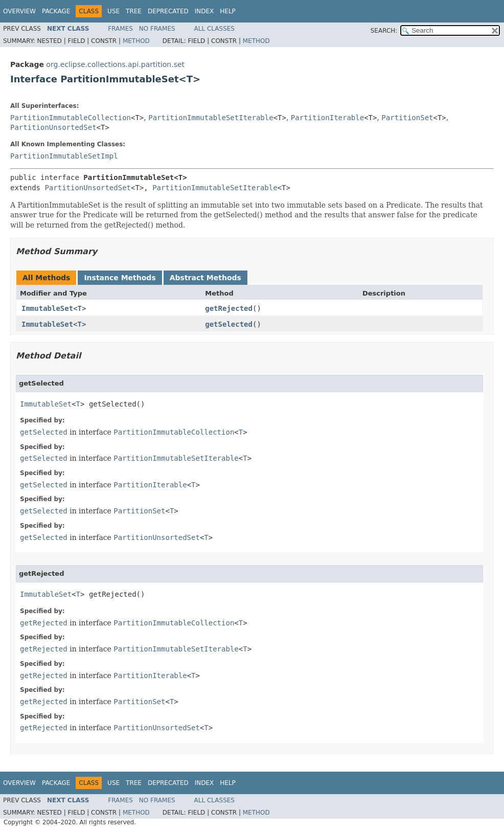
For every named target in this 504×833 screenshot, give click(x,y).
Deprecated (168, 11)
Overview (19, 11)
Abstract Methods (205, 278)
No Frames (157, 29)
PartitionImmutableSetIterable (211, 118)
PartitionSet (407, 118)
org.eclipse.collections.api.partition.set (115, 64)
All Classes (214, 29)
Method (136, 41)
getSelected (229, 324)
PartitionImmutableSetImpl (64, 156)
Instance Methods (120, 278)
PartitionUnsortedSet (53, 127)
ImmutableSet (47, 308)
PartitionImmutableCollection (71, 118)
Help (228, 11)
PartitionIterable (327, 118)
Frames (120, 29)
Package (56, 11)
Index (204, 11)
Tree (134, 11)
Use (113, 11)
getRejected (229, 308)
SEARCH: (384, 31)
